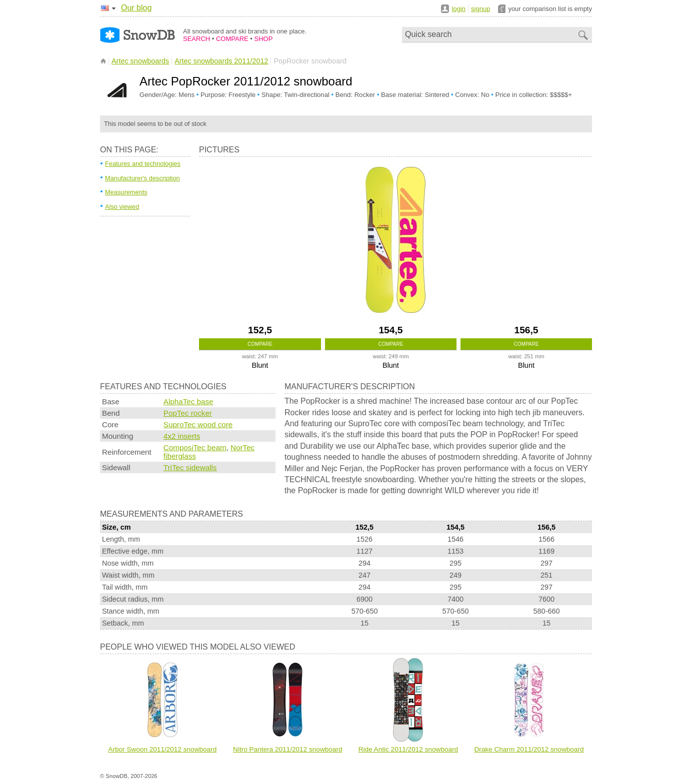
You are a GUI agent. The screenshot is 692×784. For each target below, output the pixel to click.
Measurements (126, 192)
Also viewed (122, 207)
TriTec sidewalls (190, 467)
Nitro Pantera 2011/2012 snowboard (287, 749)
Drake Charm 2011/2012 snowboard (529, 749)
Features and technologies (143, 164)
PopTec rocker (188, 413)
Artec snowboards (140, 61)
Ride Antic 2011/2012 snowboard (408, 749)
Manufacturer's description (142, 178)
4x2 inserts (182, 436)
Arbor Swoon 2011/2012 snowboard (162, 749)
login (459, 9)
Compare (260, 344)
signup (480, 9)
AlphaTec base (188, 401)
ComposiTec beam (195, 447)
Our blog (136, 8)
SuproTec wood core (198, 424)
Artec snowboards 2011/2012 (221, 61)
